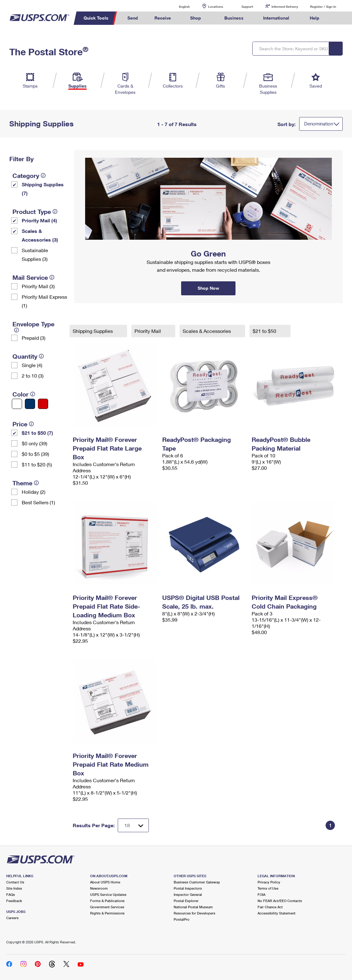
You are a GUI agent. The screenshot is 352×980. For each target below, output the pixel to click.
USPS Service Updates (108, 894)
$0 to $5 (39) (35, 454)
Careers (12, 918)
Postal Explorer (186, 901)
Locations (216, 7)
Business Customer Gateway (197, 882)
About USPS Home (105, 882)
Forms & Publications (107, 901)
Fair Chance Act (270, 907)
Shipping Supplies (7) (43, 189)
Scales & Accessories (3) (40, 235)
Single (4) (32, 365)
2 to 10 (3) (33, 376)
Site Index (14, 888)
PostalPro (182, 919)
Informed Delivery (285, 7)
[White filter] (17, 404)
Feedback (14, 901)
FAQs (11, 894)
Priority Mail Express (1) (44, 301)
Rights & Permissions (107, 913)
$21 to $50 (265, 331)
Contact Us (15, 882)
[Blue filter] (30, 404)
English (178, 6)
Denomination (319, 124)
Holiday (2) (34, 492)
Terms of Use (268, 888)
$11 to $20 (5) (37, 464)
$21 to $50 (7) (37, 433)
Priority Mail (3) (38, 286)
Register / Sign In (323, 7)
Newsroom (99, 888)
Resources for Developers (194, 913)
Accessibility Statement (277, 913)
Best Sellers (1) (38, 502)
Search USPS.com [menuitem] (339, 18)
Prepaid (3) (34, 338)
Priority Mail (148, 331)
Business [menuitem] (234, 18)
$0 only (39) (34, 443)
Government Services (107, 907)
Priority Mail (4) (39, 220)
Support (247, 7)
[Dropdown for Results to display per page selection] (133, 825)
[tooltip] (43, 175)
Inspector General (188, 894)
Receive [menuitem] (163, 18)
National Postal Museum (193, 907)
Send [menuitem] (133, 18)
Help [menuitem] (315, 18)
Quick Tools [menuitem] (96, 18)
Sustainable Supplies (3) (35, 254)
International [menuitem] (276, 18)
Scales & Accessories (207, 331)
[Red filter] (43, 404)
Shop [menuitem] (196, 18)
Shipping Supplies (93, 331)
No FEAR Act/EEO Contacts (280, 901)
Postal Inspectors (188, 888)
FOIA (261, 894)
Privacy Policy (269, 882)
